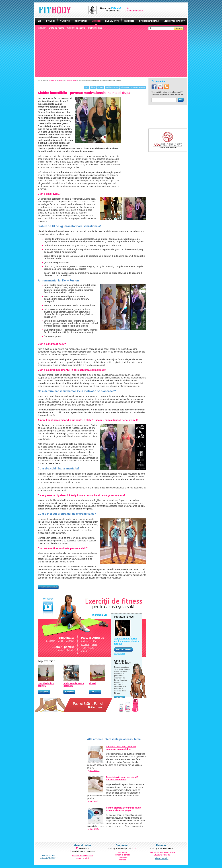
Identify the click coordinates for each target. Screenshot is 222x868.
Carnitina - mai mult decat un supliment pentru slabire (121, 748)
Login (126, 8)
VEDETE (96, 21)
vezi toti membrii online (82, 856)
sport (86, 87)
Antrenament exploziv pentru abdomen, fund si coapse (127, 641)
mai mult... (95, 771)
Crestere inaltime (162, 855)
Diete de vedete (57, 28)
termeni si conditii (122, 855)
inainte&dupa (125, 87)
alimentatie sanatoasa (138, 87)
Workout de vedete (76, 28)
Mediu (61, 641)
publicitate (122, 857)
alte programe (119, 654)
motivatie (100, 87)
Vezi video (44, 692)
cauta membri (83, 858)
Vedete (61, 80)
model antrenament (112, 87)
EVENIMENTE (112, 21)
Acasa (61, 650)
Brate (94, 644)
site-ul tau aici (162, 858)
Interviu (119, 698)
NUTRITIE (65, 21)
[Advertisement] (112, 53)
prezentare (122, 852)
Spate (91, 648)
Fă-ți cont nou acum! (134, 11)
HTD (134, 848)
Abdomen (86, 641)
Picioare (85, 644)
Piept (84, 648)
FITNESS (51, 21)
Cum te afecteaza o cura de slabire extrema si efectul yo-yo (124, 809)
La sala (71, 650)
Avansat (70, 641)
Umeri (84, 651)
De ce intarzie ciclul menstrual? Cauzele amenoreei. (122, 778)
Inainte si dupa (95, 28)
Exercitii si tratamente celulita (162, 852)
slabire (93, 87)
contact (122, 860)
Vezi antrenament (123, 649)
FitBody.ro (52, 80)
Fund (96, 641)
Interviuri (42, 28)
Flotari (92, 683)
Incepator (50, 641)
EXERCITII (129, 21)
